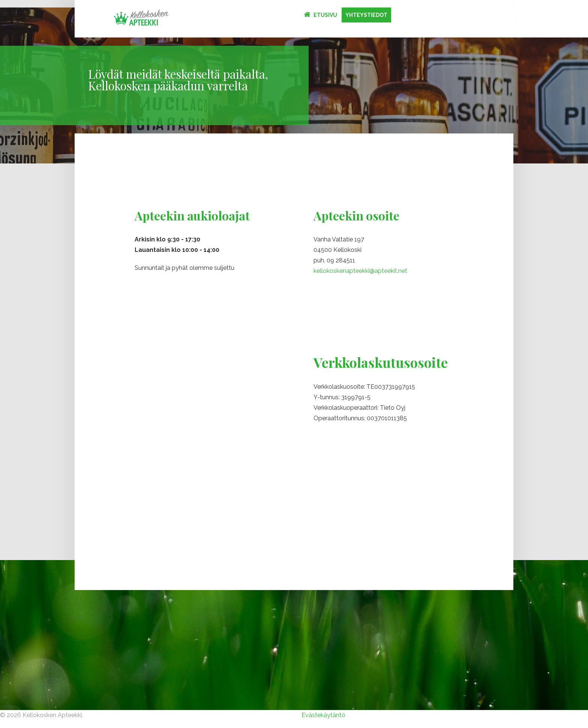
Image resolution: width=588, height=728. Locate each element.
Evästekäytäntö (323, 715)
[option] (294, 85)
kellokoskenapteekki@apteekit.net (360, 271)
